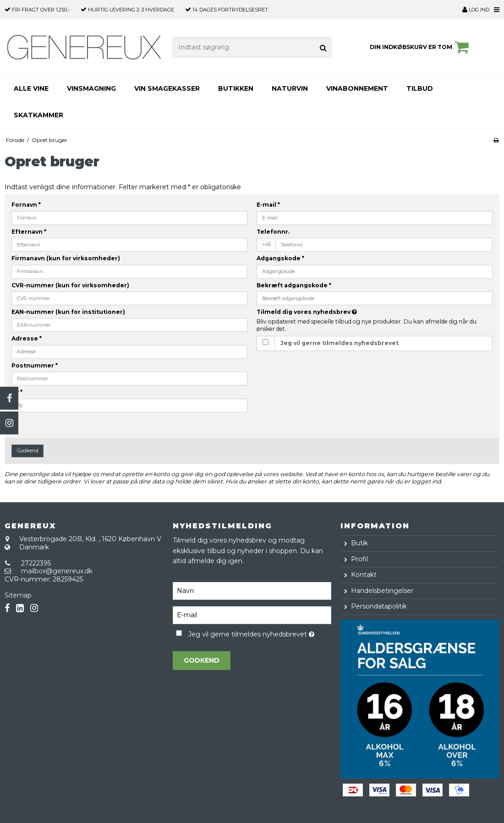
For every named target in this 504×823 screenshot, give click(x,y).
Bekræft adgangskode (294, 285)
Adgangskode (280, 258)
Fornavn (26, 205)
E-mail (268, 205)
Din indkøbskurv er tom (421, 47)
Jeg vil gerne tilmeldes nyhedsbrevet (340, 343)
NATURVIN (290, 88)
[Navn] (252, 590)
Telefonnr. (273, 232)
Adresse (27, 338)
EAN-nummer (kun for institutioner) (68, 312)
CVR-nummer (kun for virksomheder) (70, 285)
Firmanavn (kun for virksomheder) (66, 258)
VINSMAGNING (91, 88)
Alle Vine (31, 88)
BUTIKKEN (236, 88)
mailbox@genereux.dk (57, 571)
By (17, 392)
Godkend (28, 451)
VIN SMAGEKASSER (167, 88)
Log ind (476, 10)
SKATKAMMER (38, 115)
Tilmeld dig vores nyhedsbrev (330, 312)
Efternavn (29, 232)
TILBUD (420, 88)
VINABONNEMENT (357, 88)
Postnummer (35, 365)
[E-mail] (252, 615)
